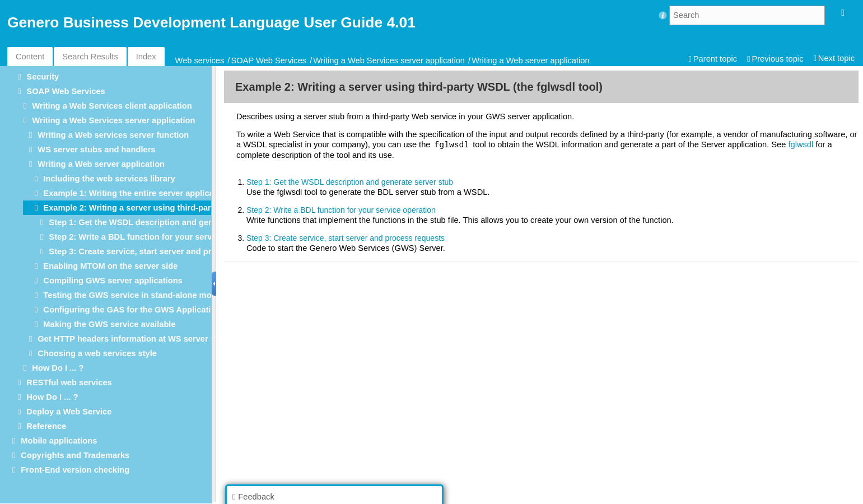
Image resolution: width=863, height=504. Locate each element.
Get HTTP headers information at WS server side (132, 339)
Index (146, 57)
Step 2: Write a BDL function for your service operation (156, 237)
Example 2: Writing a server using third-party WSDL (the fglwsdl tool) (178, 208)
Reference (46, 426)
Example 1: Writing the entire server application (136, 193)
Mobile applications (59, 441)
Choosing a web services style (97, 353)
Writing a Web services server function (113, 135)
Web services (200, 60)
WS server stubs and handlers (96, 150)
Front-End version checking (75, 470)
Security (43, 77)
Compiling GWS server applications (113, 281)
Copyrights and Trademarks (75, 455)
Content (30, 57)
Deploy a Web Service (69, 412)
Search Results (90, 57)
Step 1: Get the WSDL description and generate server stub (164, 222)
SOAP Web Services (269, 60)
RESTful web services (69, 382)
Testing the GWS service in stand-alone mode (132, 295)
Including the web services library (109, 179)
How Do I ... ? (58, 368)
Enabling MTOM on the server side (110, 266)
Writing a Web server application (530, 60)
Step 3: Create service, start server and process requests (160, 251)
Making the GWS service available (109, 324)
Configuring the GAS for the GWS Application (132, 310)
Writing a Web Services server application (389, 60)
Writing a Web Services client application (112, 106)
